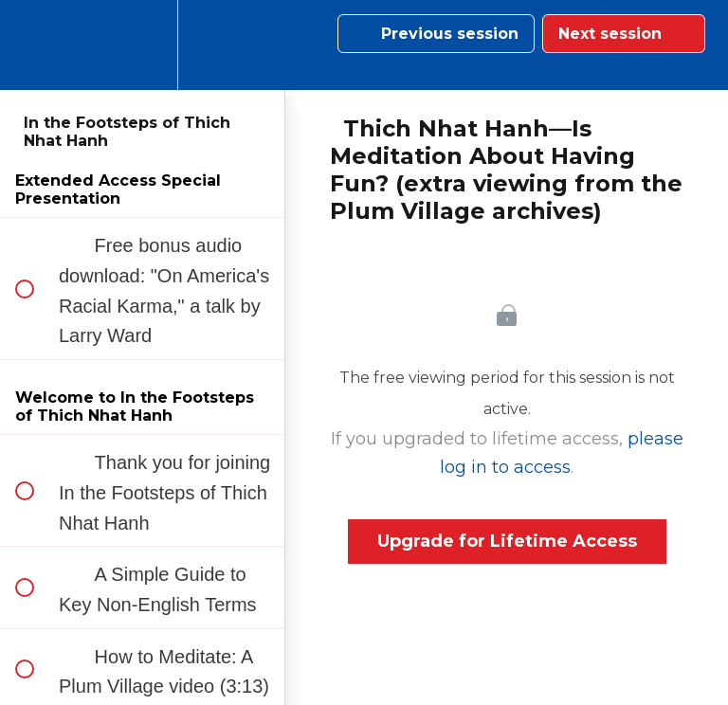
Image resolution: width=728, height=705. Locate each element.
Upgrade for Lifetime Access (507, 541)
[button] (35, 45)
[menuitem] (142, 45)
